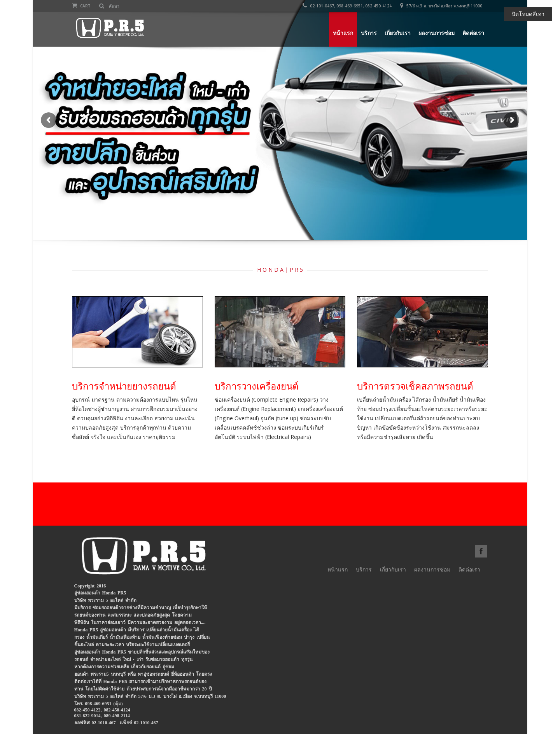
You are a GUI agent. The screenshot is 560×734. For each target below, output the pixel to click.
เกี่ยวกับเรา (398, 33)
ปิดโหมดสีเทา (528, 14)
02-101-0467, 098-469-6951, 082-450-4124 (347, 6)
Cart (81, 6)
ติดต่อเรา (473, 33)
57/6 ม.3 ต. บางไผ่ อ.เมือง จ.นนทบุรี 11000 (441, 6)
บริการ (369, 33)
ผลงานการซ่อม (437, 33)
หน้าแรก (343, 33)
